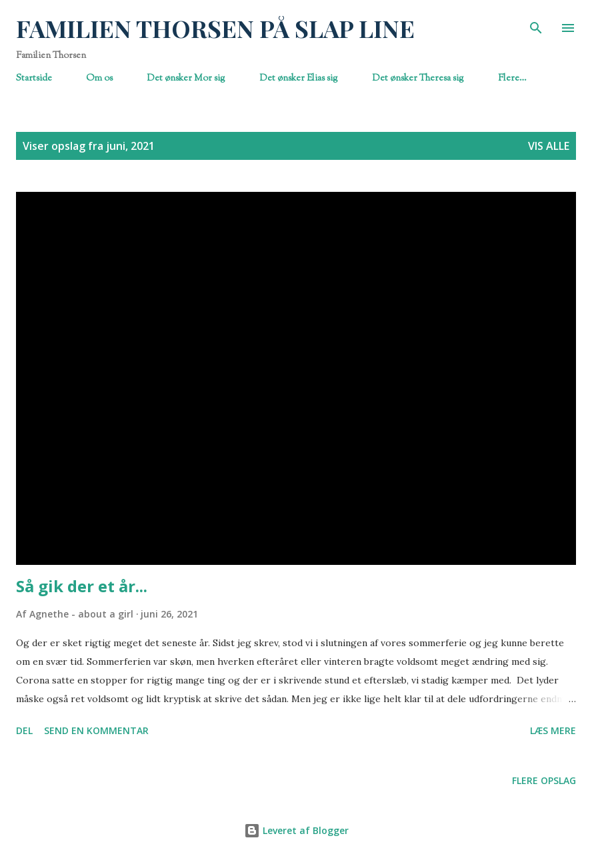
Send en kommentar (96, 730)
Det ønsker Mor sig (186, 78)
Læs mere (553, 730)
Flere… (512, 78)
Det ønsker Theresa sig (418, 78)
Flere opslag (544, 780)
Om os (99, 78)
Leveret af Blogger (296, 830)
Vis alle (549, 146)
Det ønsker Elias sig (299, 78)
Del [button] (24, 730)
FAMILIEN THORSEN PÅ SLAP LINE (215, 28)
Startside (34, 78)
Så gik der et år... (82, 586)
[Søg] (536, 24)
